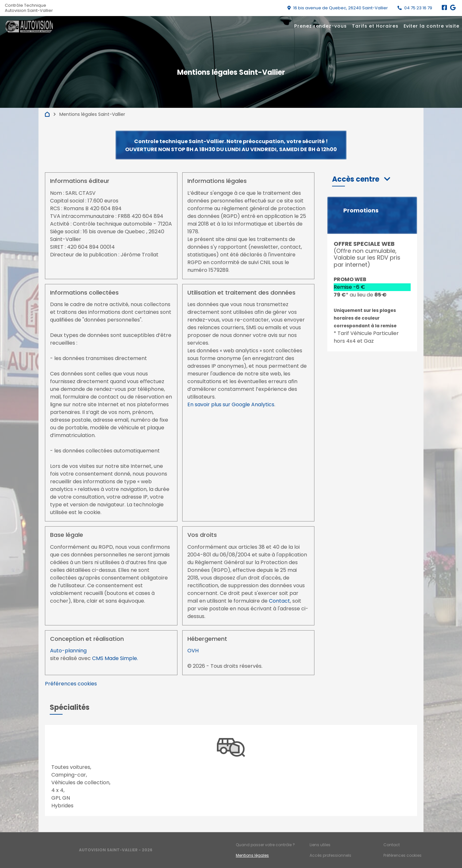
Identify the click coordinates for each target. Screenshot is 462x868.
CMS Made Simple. (115, 658)
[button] (361, 179)
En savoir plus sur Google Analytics (231, 404)
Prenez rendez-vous (321, 26)
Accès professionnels (330, 855)
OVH (193, 651)
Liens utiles (320, 845)
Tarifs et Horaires (375, 26)
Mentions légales (252, 855)
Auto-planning (68, 651)
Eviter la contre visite (432, 26)
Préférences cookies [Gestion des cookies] (402, 855)
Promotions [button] (361, 211)
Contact (279, 601)
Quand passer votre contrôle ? (265, 845)
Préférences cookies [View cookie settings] (71, 684)
